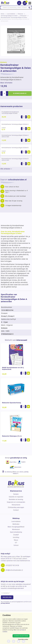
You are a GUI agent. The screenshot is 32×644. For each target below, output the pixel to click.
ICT (16, 543)
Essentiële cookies (23, 639)
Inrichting (16, 537)
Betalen (16, 494)
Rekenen (21, 14)
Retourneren (16, 505)
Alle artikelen (6, 169)
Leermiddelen (11, 14)
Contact (16, 510)
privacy (22, 630)
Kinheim (4, 62)
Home (3, 14)
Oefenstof (23, 16)
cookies (5, 632)
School (16, 545)
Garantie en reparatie (16, 497)
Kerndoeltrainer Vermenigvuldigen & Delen (14, 17)
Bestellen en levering (16, 499)
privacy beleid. (5, 603)
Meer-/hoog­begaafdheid (16, 527)
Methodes (16, 524)
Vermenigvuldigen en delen (9, 16)
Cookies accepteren (21, 636)
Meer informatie (6, 83)
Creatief (16, 535)
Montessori (16, 529)
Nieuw (16, 540)
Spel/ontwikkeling (16, 532)
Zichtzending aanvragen (16, 507)
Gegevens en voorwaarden (16, 502)
